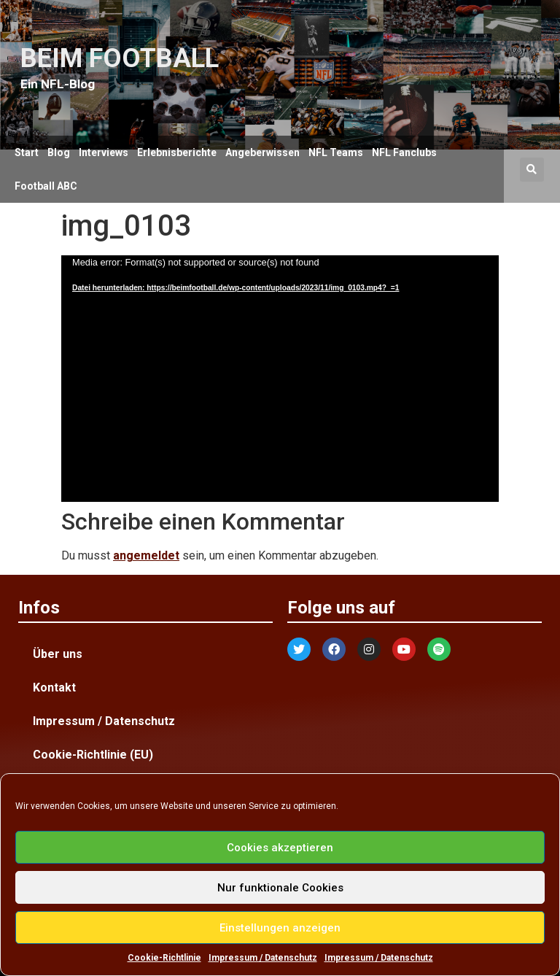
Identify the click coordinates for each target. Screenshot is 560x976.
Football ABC (46, 186)
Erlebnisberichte (177, 152)
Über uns (58, 654)
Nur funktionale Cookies (280, 888)
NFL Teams (336, 152)
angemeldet (146, 555)
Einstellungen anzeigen (280, 928)
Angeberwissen (262, 152)
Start (27, 152)
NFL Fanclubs (404, 152)
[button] (532, 170)
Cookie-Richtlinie (164, 958)
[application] (280, 379)
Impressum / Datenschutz (263, 958)
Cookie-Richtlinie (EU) (93, 755)
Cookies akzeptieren (280, 848)
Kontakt (54, 688)
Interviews (104, 152)
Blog (59, 152)
